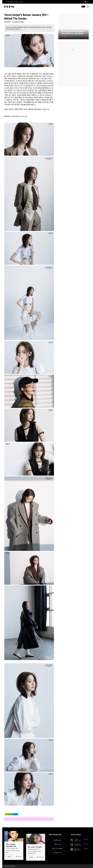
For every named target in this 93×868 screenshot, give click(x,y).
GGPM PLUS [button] (57, 840)
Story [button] (9, 856)
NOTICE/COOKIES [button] (57, 849)
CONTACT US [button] (57, 853)
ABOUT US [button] (57, 844)
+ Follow (85, 839)
